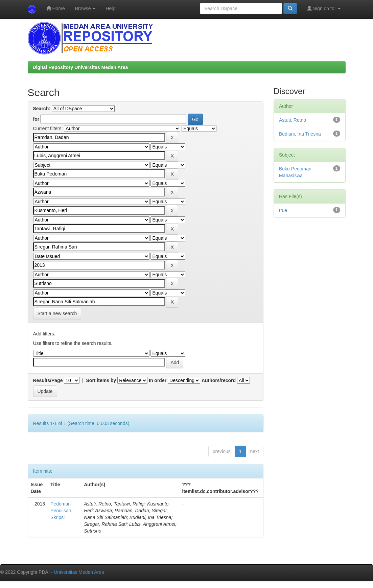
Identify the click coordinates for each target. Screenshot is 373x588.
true (283, 210)
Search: (42, 109)
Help (110, 8)
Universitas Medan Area (79, 572)
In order (158, 380)
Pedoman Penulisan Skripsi (61, 511)
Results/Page (48, 380)
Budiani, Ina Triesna (300, 134)
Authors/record (219, 380)
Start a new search (57, 313)
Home (56, 8)
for (36, 119)
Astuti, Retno (293, 120)
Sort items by (101, 380)
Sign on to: (324, 8)
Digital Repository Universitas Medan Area (80, 67)
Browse (85, 8)
